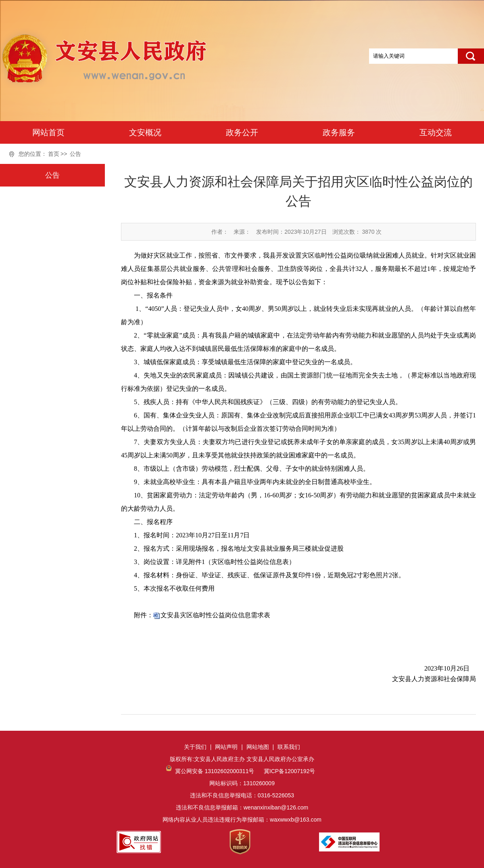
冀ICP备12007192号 (289, 771)
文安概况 (145, 132)
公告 (75, 154)
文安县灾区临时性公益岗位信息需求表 (215, 615)
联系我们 (289, 747)
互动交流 (436, 132)
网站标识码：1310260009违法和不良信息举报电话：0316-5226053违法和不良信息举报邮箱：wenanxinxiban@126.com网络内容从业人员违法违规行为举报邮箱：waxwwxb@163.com (242, 795)
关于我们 (195, 747)
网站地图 (258, 747)
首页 (54, 154)
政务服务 (339, 132)
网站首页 (48, 132)
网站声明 (226, 747)
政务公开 (242, 132)
